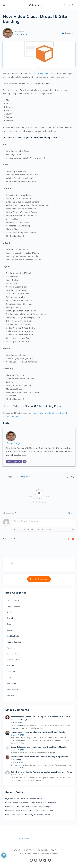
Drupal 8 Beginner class (42, 73)
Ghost (9, 624)
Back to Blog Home (39, 579)
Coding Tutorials (13, 606)
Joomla (9, 630)
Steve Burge (19, 32)
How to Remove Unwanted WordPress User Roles (49, 772)
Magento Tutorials (14, 642)
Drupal (9, 612)
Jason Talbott (17, 747)
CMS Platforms (13, 600)
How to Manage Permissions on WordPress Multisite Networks (30, 803)
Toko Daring (17, 772)
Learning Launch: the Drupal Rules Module (45, 732)
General (10, 618)
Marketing (11, 648)
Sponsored (11, 672)
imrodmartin (17, 732)
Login (72, 513)
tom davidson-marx (20, 757)
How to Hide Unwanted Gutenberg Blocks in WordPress (28, 814)
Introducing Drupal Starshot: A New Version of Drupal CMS (29, 810)
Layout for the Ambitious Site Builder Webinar (24, 799)
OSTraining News (23, 476)
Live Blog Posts (13, 636)
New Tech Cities (13, 654)
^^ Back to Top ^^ (24, 839)
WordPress (11, 695)
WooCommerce (13, 690)
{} (46, 529)
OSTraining (35, 5)
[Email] (25, 462)
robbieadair (16, 717)
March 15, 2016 (21, 34)
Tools (9, 678)
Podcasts (10, 666)
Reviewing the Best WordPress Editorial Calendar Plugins (28, 807)
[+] (49, 529)
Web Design (11, 684)
